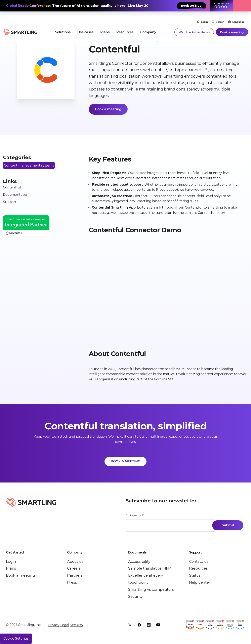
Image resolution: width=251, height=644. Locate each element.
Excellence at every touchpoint (146, 579)
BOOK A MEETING (126, 461)
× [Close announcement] (240, 6)
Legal (65, 625)
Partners (75, 576)
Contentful (12, 188)
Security (135, 597)
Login (204, 17)
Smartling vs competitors (151, 590)
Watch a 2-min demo (194, 28)
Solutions (63, 27)
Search (220, 17)
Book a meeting (232, 28)
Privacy (54, 625)
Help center (200, 583)
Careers (74, 569)
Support (10, 202)
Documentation (16, 195)
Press (72, 583)
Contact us (199, 562)
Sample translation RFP (150, 569)
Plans (105, 27)
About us (75, 562)
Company (148, 27)
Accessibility (139, 562)
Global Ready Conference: (29, 6)
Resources (125, 27)
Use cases (85, 27)
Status (195, 576)
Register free (191, 6)
